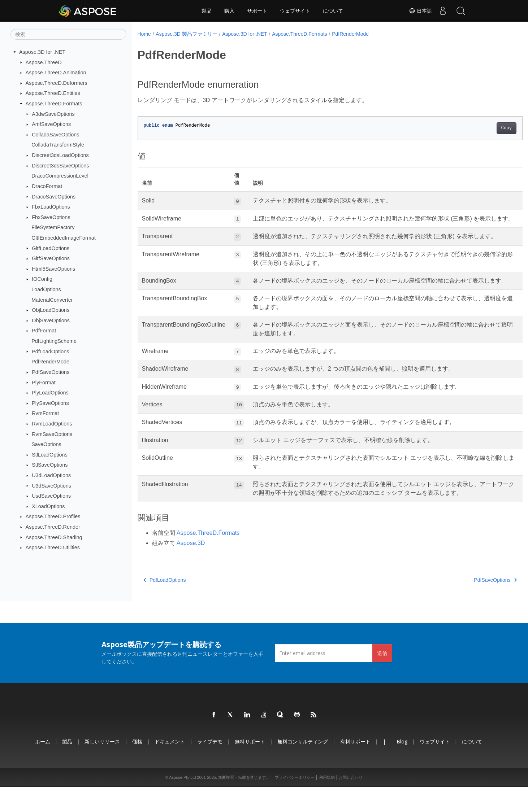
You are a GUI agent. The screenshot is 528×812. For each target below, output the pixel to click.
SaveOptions (46, 444)
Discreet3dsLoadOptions (60, 155)
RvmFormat (45, 413)
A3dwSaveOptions (53, 114)
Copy (480, 128)
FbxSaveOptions (51, 217)
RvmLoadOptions (52, 424)
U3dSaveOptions (51, 485)
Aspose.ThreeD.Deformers (57, 83)
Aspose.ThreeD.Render (53, 527)
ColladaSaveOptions (55, 135)
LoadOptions (46, 289)
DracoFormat (47, 186)
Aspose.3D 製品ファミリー (186, 34)
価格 (137, 767)
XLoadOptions (48, 506)
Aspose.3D (191, 569)
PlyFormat (44, 382)
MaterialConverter (52, 300)
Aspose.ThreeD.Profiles (53, 516)
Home (144, 34)
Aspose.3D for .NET (42, 52)
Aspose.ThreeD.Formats (54, 104)
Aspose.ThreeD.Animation (56, 73)
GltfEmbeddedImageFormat (64, 238)
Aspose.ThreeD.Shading (54, 537)
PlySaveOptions (50, 403)
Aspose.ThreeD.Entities (53, 93)
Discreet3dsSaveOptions (60, 166)
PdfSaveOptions (51, 372)
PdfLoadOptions (50, 351)
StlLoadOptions (49, 455)
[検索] (68, 34)
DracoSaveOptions (54, 196)
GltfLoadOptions (51, 248)
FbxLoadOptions (51, 207)
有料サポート (355, 767)
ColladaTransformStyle (58, 145)
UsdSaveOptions (51, 496)
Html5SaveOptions (53, 269)
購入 (229, 11)
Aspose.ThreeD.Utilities (53, 547)
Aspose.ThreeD (44, 62)
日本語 (420, 11)
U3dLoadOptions (51, 475)
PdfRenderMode (50, 362)
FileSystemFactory (53, 227)
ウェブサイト (295, 11)
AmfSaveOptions (51, 124)
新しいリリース (102, 767)
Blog (402, 767)
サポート (257, 11)
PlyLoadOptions (50, 393)
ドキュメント (170, 767)
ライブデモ (210, 767)
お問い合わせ (351, 803)
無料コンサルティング (303, 767)
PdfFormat (44, 331)
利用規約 (327, 803)
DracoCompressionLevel (60, 176)
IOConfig (42, 279)
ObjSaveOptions (51, 320)
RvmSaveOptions (52, 434)
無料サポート (250, 767)
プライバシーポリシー (295, 803)
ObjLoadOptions (51, 310)
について (333, 11)
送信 (382, 678)
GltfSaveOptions (51, 258)
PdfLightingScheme (54, 341)
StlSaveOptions (50, 465)
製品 (207, 11)
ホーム (43, 767)
